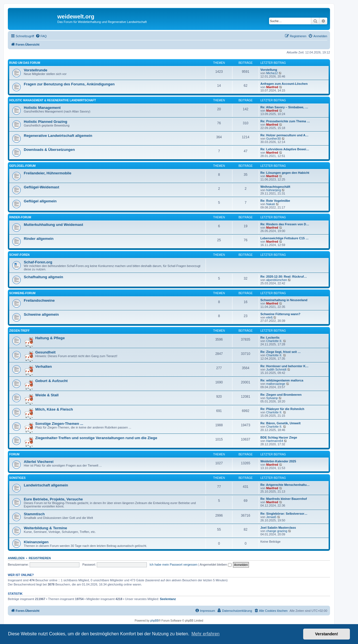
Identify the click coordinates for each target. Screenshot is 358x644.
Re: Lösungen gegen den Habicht (285, 173)
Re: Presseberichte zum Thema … (285, 121)
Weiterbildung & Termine (45, 528)
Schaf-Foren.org (38, 262)
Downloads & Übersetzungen (49, 150)
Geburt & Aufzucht (51, 381)
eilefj (269, 317)
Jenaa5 (271, 517)
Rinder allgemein (39, 239)
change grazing (277, 531)
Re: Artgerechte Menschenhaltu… (285, 485)
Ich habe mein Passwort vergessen (174, 565)
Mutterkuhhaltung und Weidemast (53, 225)
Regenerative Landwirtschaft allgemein (58, 136)
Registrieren (40, 558)
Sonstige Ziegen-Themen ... (59, 424)
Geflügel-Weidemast (42, 187)
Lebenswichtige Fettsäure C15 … (284, 238)
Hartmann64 (275, 441)
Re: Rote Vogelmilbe (275, 201)
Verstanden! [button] (327, 634)
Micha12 (272, 73)
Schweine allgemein (41, 314)
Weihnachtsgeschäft (275, 187)
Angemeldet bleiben (215, 565)
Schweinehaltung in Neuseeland (284, 300)
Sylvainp (272, 398)
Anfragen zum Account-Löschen (284, 84)
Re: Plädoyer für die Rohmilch (282, 409)
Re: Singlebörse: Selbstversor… (284, 514)
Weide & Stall (47, 395)
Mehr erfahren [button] (205, 634)
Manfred (272, 87)
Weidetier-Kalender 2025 (278, 461)
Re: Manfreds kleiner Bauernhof (284, 499)
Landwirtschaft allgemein (46, 485)
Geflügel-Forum (22, 166)
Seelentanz (168, 599)
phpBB (154, 621)
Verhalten (43, 367)
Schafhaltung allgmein (43, 277)
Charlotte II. (274, 341)
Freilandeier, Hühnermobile (48, 173)
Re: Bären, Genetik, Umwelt (281, 423)
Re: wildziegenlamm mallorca (282, 380)
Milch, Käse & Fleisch (54, 409)
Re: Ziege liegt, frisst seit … (281, 352)
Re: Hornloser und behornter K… (284, 366)
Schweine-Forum (22, 293)
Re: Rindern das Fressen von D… (285, 224)
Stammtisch (34, 514)
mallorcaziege (276, 384)
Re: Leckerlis (270, 338)
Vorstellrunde (36, 70)
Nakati (271, 204)
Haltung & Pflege (50, 338)
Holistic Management (42, 108)
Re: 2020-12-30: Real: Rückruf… (284, 277)
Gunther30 (274, 139)
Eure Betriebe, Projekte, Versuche (53, 499)
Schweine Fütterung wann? (280, 314)
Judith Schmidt (276, 369)
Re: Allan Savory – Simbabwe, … (284, 107)
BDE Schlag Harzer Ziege (279, 437)
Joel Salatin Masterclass (278, 528)
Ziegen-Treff (19, 331)
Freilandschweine (39, 300)
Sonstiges (17, 478)
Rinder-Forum (20, 217)
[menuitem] (41, 36)
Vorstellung (269, 70)
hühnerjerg (274, 190)
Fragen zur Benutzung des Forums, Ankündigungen (69, 84)
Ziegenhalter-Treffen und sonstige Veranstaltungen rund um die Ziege (96, 438)
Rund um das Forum (25, 63)
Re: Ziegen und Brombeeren (281, 395)
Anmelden (16, 558)
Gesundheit (45, 352)
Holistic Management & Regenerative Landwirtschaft (53, 100)
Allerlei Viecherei (39, 462)
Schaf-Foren (19, 255)
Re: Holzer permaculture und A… (284, 135)
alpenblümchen (277, 280)
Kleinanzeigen (36, 542)
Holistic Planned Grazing (45, 122)
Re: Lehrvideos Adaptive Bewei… (285, 149)
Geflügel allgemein (40, 201)
